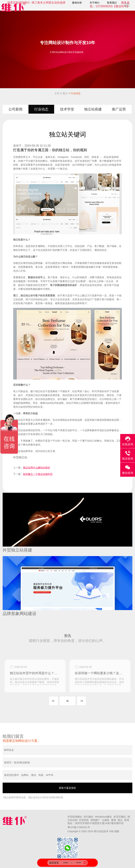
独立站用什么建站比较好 (37, 468)
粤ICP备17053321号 (79, 827)
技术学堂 (67, 109)
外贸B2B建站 (75, 817)
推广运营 (119, 109)
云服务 (106, 820)
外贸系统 (84, 820)
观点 (65, 93)
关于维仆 (95, 3)
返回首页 (54, 863)
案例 (114, 820)
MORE (67, 701)
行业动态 (76, 93)
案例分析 (77, 3)
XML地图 (114, 831)
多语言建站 (120, 817)
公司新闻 (15, 109)
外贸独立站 (20, 457)
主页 (57, 93)
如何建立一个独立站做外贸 (38, 474)
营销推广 (95, 820)
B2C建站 (89, 817)
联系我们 (112, 3)
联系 (127, 820)
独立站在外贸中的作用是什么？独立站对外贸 (35, 687)
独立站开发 (76, 395)
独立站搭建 (93, 109)
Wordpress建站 (103, 817)
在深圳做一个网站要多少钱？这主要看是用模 (100, 687)
